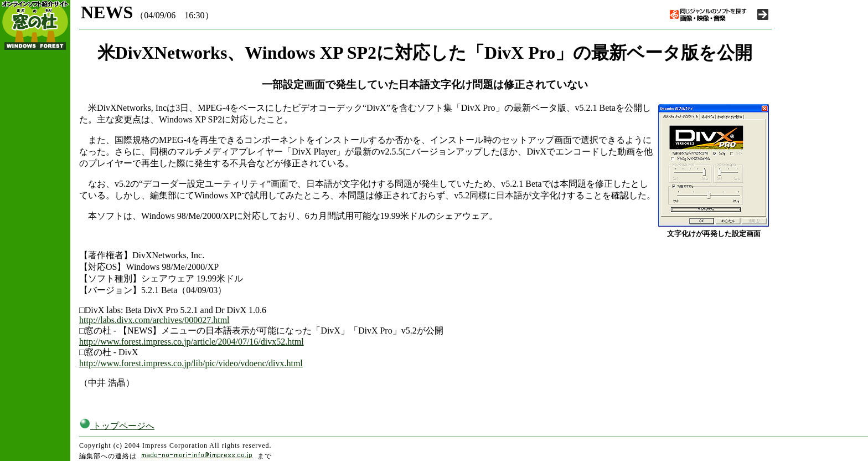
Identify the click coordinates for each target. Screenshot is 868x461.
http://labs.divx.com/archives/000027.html (154, 320)
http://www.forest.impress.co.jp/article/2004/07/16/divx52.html (192, 342)
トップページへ (117, 426)
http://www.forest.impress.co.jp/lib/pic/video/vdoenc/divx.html (191, 363)
